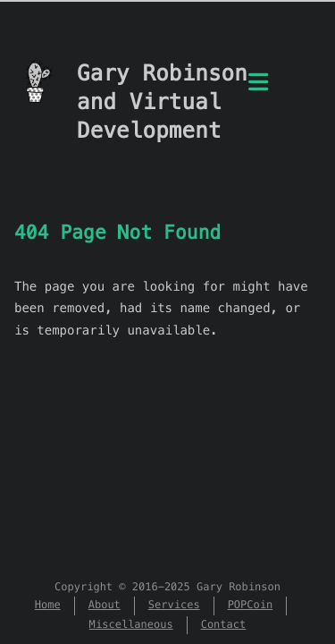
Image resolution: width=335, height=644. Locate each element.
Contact (224, 625)
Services (174, 605)
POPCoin (251, 605)
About (105, 605)
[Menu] (258, 92)
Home (48, 605)
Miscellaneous (131, 625)
